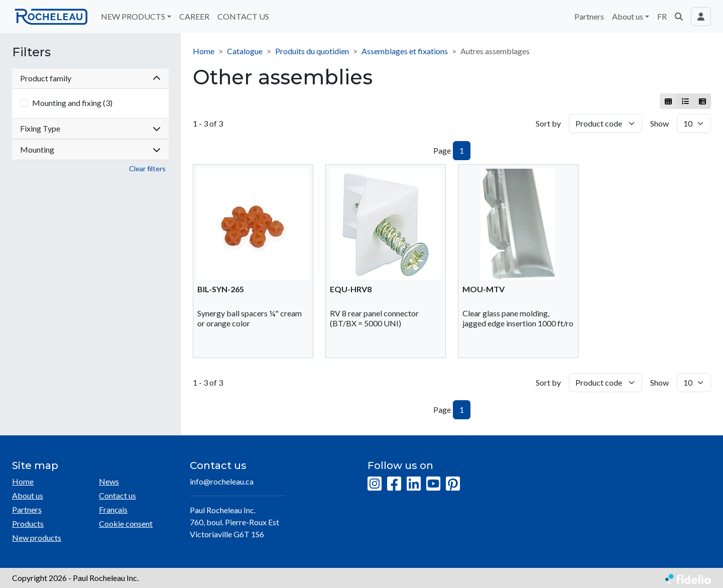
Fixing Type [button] (90, 128)
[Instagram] (375, 484)
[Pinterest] (453, 484)
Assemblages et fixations (405, 51)
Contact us (117, 495)
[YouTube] (433, 484)
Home (204, 51)
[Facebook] (394, 484)
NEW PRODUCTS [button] (133, 16)
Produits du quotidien (312, 51)
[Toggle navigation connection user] (701, 17)
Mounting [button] (90, 149)
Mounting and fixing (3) (72, 103)
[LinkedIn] (414, 484)
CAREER (194, 16)
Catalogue (245, 51)
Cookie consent (126, 523)
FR (662, 16)
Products (28, 523)
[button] (679, 17)
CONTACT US (243, 16)
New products (37, 538)
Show (659, 123)
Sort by (548, 123)
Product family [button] (90, 78)
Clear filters (147, 168)
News (109, 481)
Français (113, 509)
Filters (31, 52)
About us (28, 495)
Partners (589, 16)
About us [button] (628, 16)
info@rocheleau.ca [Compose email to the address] (222, 481)
